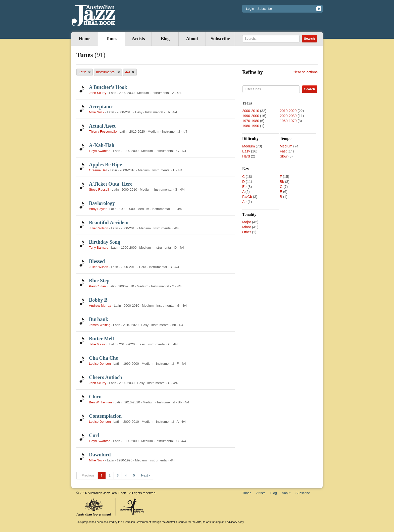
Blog (165, 39)
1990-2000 (251, 116)
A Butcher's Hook (108, 87)
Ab (244, 202)
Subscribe (265, 9)
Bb (282, 182)
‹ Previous (87, 475)
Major (247, 222)
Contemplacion (105, 416)
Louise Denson (100, 364)
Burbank (99, 319)
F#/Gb (247, 197)
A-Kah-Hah (102, 145)
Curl (94, 435)
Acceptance (101, 107)
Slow (283, 156)
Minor (247, 227)
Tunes (111, 39)
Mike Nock (97, 112)
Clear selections (305, 72)
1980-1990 (251, 126)
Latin (85, 72)
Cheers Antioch (106, 377)
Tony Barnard (99, 248)
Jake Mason (98, 344)
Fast (283, 151)
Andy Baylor (98, 209)
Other (247, 232)
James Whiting (100, 325)
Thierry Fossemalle (103, 131)
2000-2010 (251, 111)
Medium (249, 146)
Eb (244, 187)
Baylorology (102, 203)
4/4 (130, 72)
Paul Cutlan (97, 286)
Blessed (97, 261)
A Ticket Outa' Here (111, 184)
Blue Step (99, 281)
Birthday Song (105, 242)
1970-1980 (251, 121)
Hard (246, 156)
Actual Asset (102, 126)
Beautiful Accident (109, 223)
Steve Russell (99, 190)
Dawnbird (100, 455)
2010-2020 (288, 111)
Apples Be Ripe (105, 165)
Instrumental (108, 72)
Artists (138, 39)
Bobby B (98, 300)
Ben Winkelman (100, 402)
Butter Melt (102, 339)
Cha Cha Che (104, 358)
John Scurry (98, 93)
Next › (146, 475)
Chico (95, 397)
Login (250, 9)
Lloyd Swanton (100, 151)
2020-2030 (288, 116)
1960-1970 (288, 121)
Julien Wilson (99, 228)
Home (85, 39)
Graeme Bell (98, 170)
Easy (246, 151)
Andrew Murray (100, 306)
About (192, 39)
